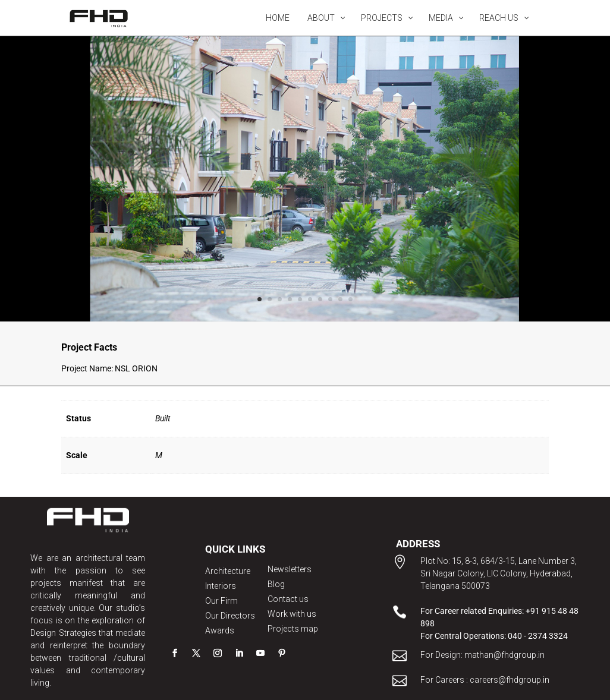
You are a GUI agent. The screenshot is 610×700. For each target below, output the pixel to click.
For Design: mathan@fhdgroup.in (482, 655)
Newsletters (290, 569)
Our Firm (221, 601)
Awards (220, 630)
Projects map (293, 629)
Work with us (292, 614)
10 (350, 299)
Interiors (221, 586)
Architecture (228, 571)
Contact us (288, 599)
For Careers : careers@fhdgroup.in (485, 680)
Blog (276, 584)
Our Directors (230, 616)
